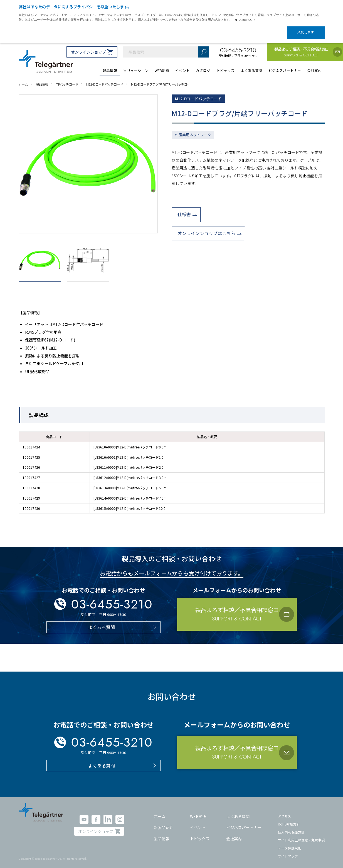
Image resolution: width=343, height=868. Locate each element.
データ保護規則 (290, 843)
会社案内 (234, 834)
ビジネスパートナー (244, 823)
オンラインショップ (88, 47)
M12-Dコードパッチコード (203, 94)
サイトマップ (288, 851)
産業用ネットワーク (195, 131)
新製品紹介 (164, 823)
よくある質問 (238, 812)
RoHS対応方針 (289, 819)
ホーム (160, 812)
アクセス (284, 811)
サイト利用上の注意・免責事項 (301, 835)
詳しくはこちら (246, 20)
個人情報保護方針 (291, 827)
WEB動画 (198, 812)
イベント (198, 823)
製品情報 (162, 834)
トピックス (200, 834)
